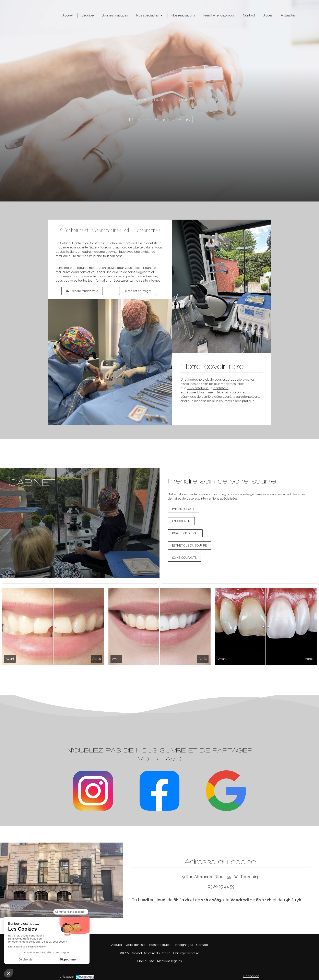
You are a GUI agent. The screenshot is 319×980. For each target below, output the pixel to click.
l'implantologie (198, 388)
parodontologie (248, 397)
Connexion (251, 976)
